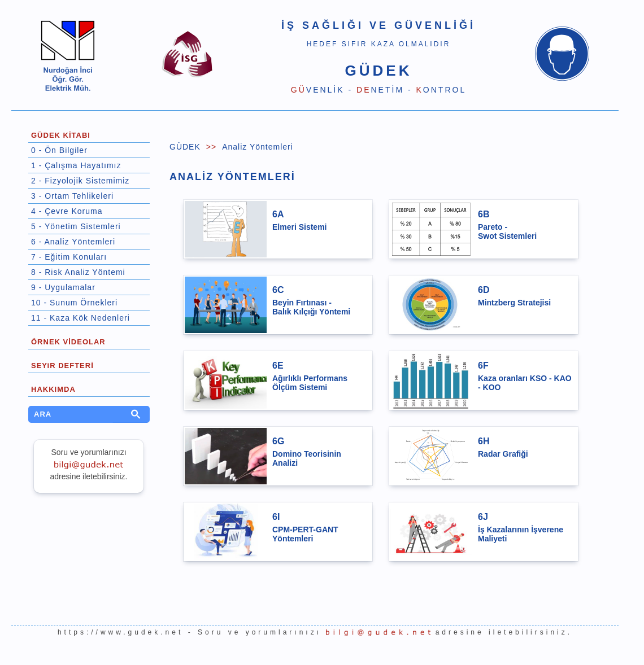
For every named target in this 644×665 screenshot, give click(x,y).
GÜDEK (185, 147)
